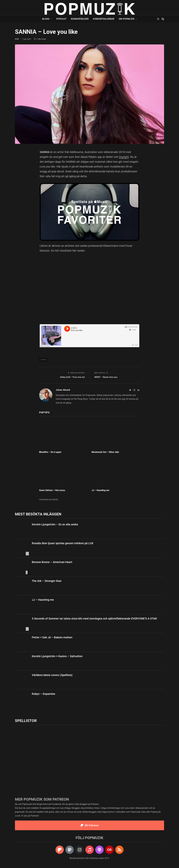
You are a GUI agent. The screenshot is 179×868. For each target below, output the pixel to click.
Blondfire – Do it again (50, 452)
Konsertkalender (104, 19)
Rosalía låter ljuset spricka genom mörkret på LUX (63, 543)
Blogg (46, 19)
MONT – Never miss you (106, 377)
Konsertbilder (80, 19)
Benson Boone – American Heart (52, 562)
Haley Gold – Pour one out (72, 377)
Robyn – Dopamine (44, 694)
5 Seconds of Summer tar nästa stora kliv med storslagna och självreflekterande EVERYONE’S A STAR (94, 619)
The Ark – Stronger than (47, 581)
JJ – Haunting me (101, 490)
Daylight (124, 157)
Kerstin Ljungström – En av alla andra (55, 524)
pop (17, 39)
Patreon (95, 804)
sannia (43, 360)
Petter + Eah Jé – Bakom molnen (52, 637)
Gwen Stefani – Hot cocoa (52, 490)
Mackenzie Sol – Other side (105, 452)
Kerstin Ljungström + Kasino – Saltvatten (57, 656)
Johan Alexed (63, 390)
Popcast (61, 19)
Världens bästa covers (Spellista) (52, 675)
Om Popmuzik (127, 19)
